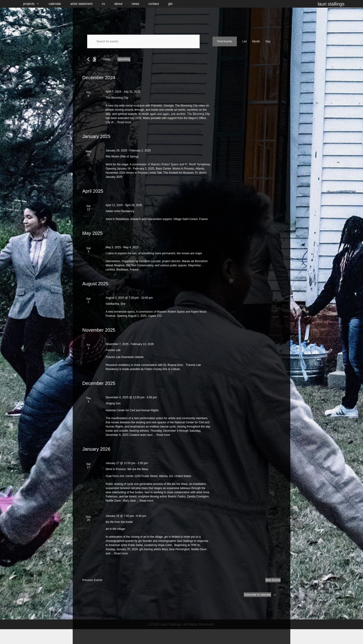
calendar (55, 4)
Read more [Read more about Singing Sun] (163, 435)
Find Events (225, 41)
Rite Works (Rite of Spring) (122, 157)
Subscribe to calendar (257, 595)
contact (154, 4)
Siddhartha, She (116, 304)
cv (103, 4)
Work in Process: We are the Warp (127, 469)
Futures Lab (113, 350)
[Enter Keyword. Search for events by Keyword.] (144, 41)
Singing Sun (113, 403)
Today (107, 59)
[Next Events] (95, 59)
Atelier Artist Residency (120, 211)
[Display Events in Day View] (268, 41)
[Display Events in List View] (245, 41)
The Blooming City (117, 98)
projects (34, 4)
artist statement (81, 4)
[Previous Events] (88, 59)
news (136, 4)
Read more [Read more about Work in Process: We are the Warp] (146, 501)
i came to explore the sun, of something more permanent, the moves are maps (154, 253)
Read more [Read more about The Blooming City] (124, 122)
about (118, 4)
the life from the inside (119, 522)
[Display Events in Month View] (256, 41)
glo (171, 4)
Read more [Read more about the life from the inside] (121, 553)
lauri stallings (331, 4)
